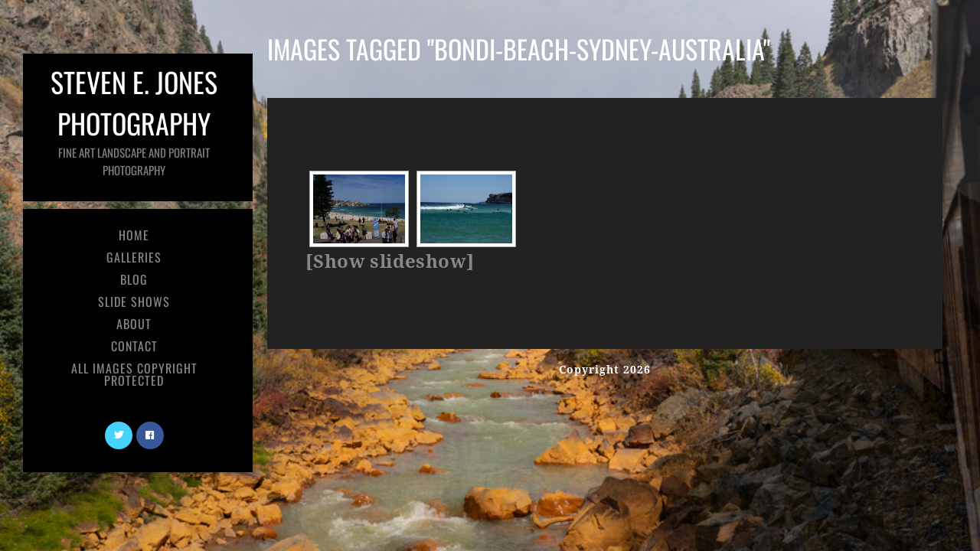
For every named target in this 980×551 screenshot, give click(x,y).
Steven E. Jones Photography (134, 120)
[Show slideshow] (390, 262)
